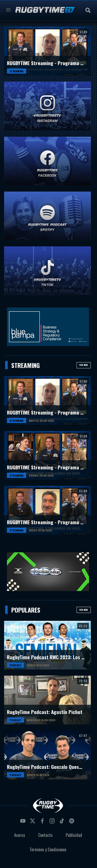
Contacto (45, 835)
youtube (24, 822)
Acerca (20, 835)
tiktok (63, 822)
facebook (43, 822)
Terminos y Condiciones (48, 849)
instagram (53, 822)
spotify (72, 822)
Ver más (84, 365)
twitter (33, 822)
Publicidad (74, 835)
